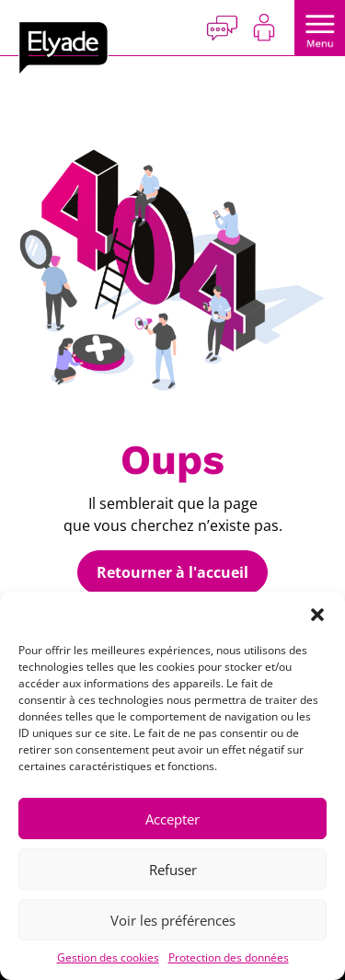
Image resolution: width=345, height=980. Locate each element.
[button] (317, 615)
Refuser (173, 870)
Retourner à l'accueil (172, 572)
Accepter (172, 819)
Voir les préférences (173, 920)
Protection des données (229, 957)
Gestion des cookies (108, 957)
